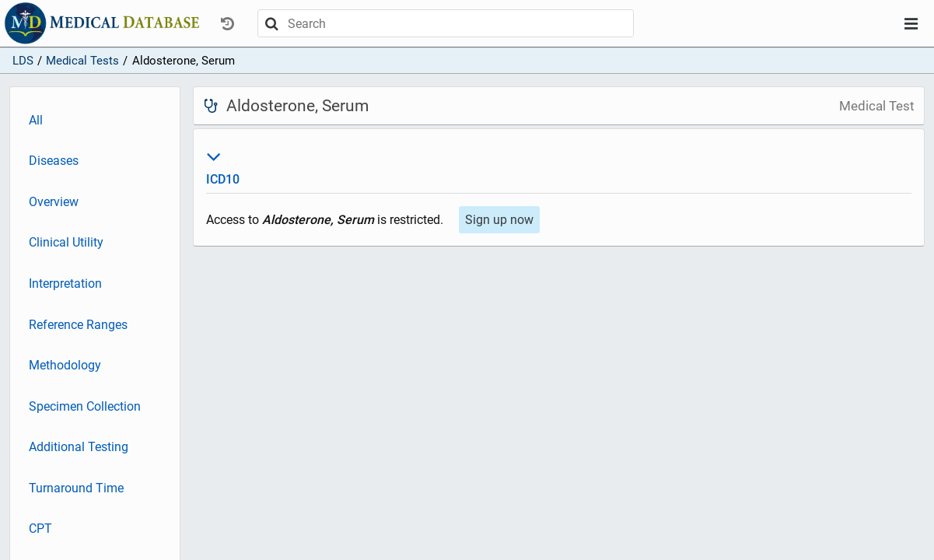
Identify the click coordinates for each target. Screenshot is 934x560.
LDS (23, 61)
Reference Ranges (78, 325)
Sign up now (499, 220)
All (36, 120)
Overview (54, 202)
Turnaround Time (76, 488)
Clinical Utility (66, 242)
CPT (40, 528)
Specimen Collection (85, 406)
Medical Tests (82, 61)
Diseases (54, 161)
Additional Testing (79, 447)
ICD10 (559, 166)
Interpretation (65, 283)
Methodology (65, 365)
